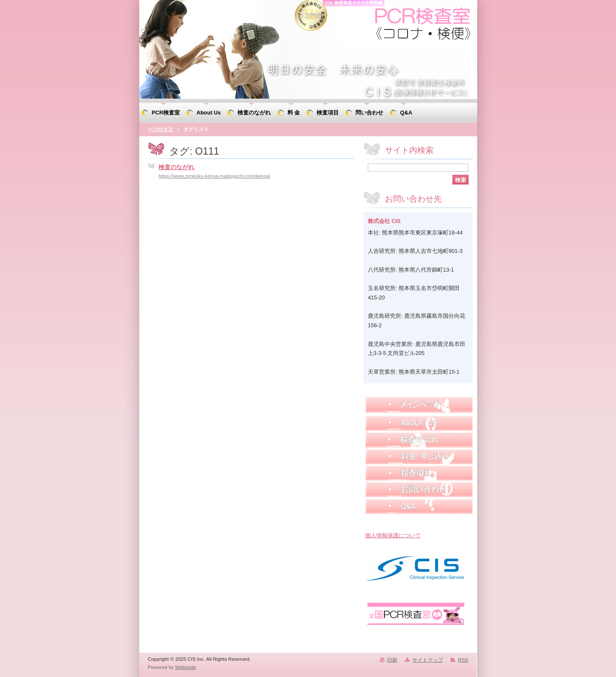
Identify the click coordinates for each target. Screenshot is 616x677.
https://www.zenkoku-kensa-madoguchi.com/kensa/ (214, 176)
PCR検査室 (161, 129)
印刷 (392, 660)
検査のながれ (176, 167)
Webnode (186, 667)
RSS (463, 660)
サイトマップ (428, 660)
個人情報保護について (393, 535)
